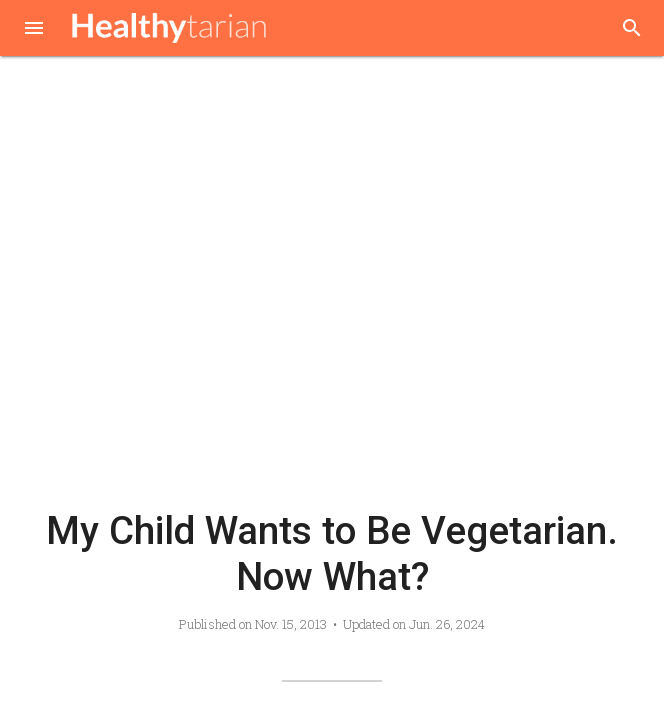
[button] (34, 30)
